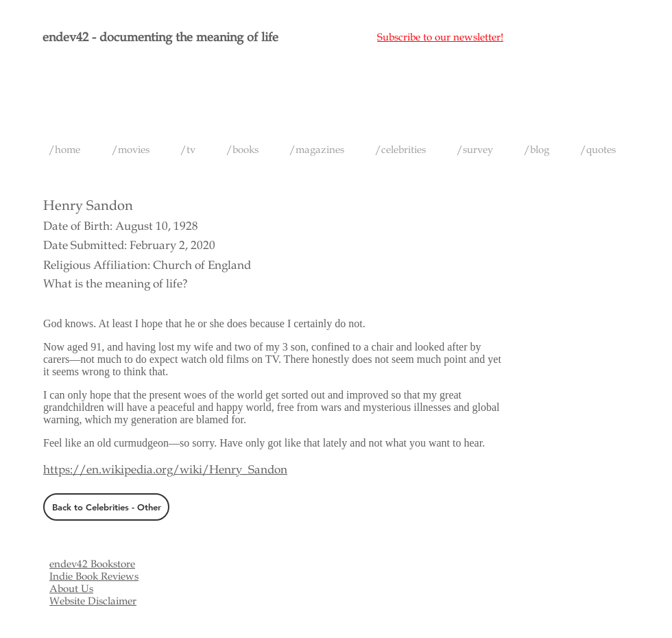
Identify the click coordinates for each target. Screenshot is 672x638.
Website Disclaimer (93, 601)
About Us (71, 589)
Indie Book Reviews (94, 576)
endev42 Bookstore (92, 564)
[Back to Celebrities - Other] (106, 507)
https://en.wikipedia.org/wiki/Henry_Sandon (165, 470)
